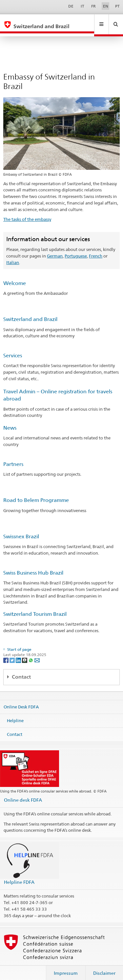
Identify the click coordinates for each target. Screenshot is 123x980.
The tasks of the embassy (27, 213)
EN (106, 6)
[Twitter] (13, 654)
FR (93, 6)
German (55, 250)
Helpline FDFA (19, 876)
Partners (13, 458)
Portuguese (76, 250)
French (96, 250)
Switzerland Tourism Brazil (35, 608)
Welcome (15, 277)
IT (82, 6)
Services (13, 349)
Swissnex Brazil (21, 530)
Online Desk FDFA (21, 701)
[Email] (37, 654)
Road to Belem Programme (36, 494)
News (10, 422)
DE (71, 6)
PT (117, 6)
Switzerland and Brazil (30, 313)
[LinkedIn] (19, 654)
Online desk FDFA (23, 794)
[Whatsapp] (31, 654)
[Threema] (25, 654)
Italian (13, 256)
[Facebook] (6, 654)
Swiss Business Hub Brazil (33, 567)
